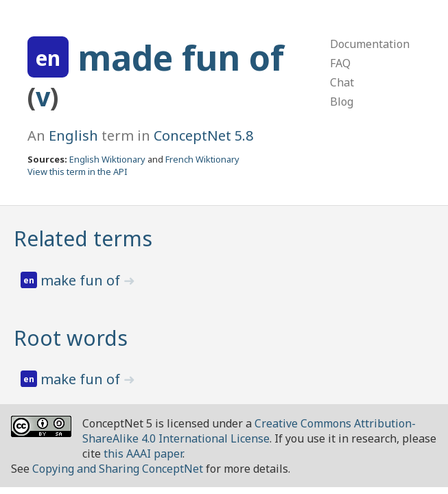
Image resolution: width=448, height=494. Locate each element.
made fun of (181, 58)
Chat (342, 82)
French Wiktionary (202, 159)
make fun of (82, 280)
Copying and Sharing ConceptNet (118, 469)
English (73, 136)
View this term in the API (78, 172)
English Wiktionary (107, 159)
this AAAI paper (143, 454)
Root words (71, 338)
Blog (342, 102)
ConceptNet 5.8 (203, 136)
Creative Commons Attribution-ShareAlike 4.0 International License (249, 431)
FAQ (340, 63)
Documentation (370, 44)
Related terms (83, 238)
